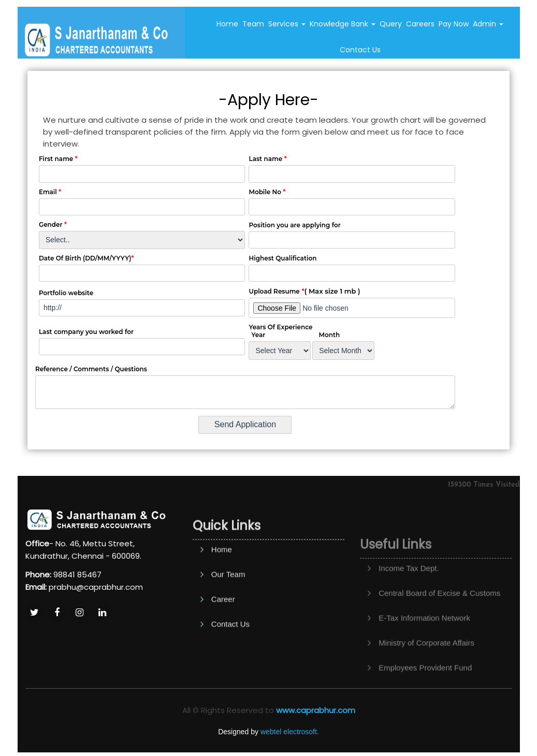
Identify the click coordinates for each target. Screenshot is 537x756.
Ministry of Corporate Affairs (426, 668)
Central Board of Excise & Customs (439, 618)
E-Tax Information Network (424, 643)
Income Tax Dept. (409, 593)
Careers (420, 24)
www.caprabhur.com (316, 710)
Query (391, 24)
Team (253, 24)
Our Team (228, 607)
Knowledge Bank (343, 24)
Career (223, 631)
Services (287, 24)
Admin (488, 24)
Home (227, 24)
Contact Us (360, 50)
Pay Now (454, 24)
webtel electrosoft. (290, 732)
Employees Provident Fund (425, 693)
